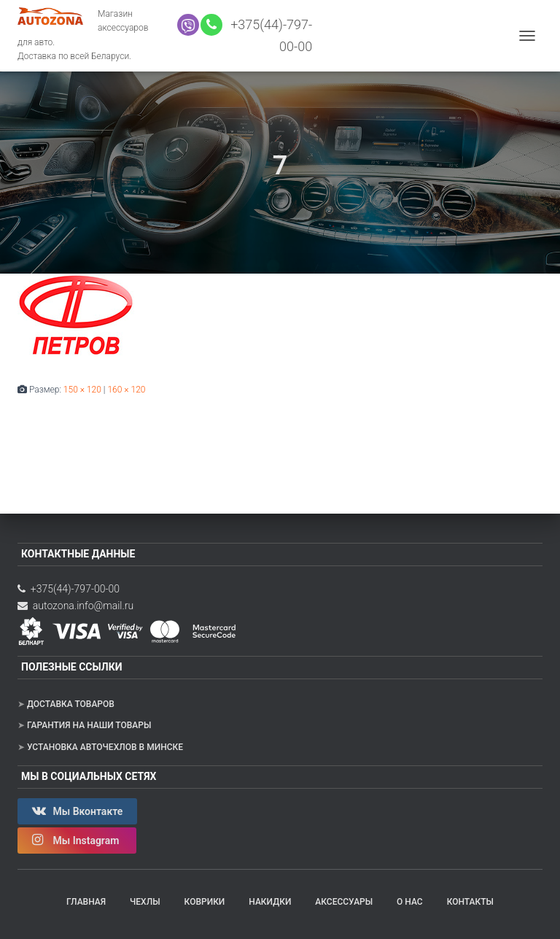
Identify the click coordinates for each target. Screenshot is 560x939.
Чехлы (145, 902)
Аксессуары (344, 902)
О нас (410, 902)
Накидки (270, 902)
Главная (86, 902)
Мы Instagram (77, 840)
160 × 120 (126, 390)
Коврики (205, 902)
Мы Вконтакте (77, 811)
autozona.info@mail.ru (75, 606)
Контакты (470, 902)
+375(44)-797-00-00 (69, 589)
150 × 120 (82, 390)
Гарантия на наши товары (89, 725)
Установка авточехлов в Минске (105, 747)
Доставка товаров (71, 704)
